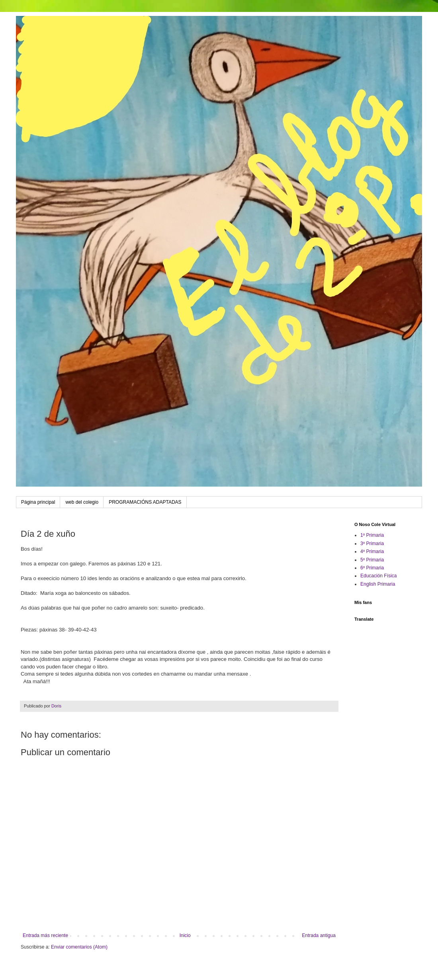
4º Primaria (372, 551)
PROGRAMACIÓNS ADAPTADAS (145, 502)
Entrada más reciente (45, 935)
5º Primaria (372, 560)
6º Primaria (372, 568)
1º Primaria (372, 535)
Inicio (185, 935)
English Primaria (378, 584)
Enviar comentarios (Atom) (79, 947)
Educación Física (378, 576)
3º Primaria (372, 544)
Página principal (38, 502)
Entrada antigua (319, 935)
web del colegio (82, 502)
